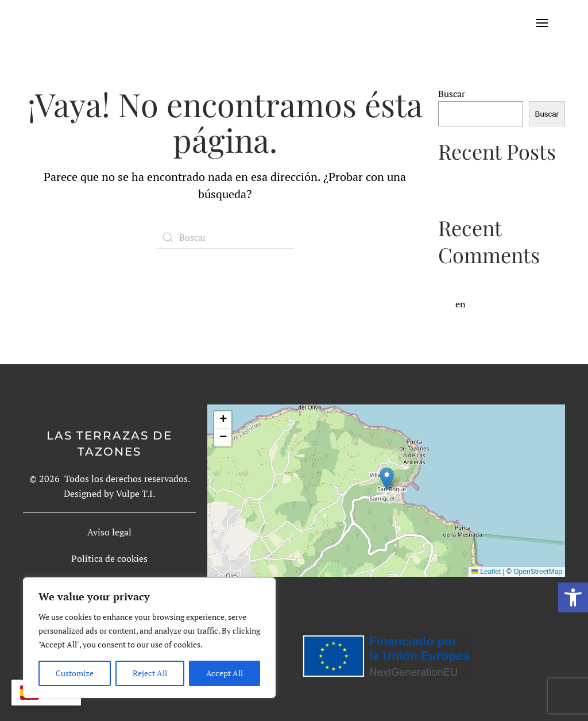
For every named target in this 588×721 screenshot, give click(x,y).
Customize (75, 673)
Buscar (452, 94)
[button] (573, 597)
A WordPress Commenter (507, 287)
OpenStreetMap (538, 572)
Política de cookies (109, 558)
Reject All (150, 673)
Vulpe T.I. (136, 493)
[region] (149, 638)
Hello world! (464, 184)
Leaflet (486, 572)
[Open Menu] (551, 23)
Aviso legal (109, 532)
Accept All (225, 673)
